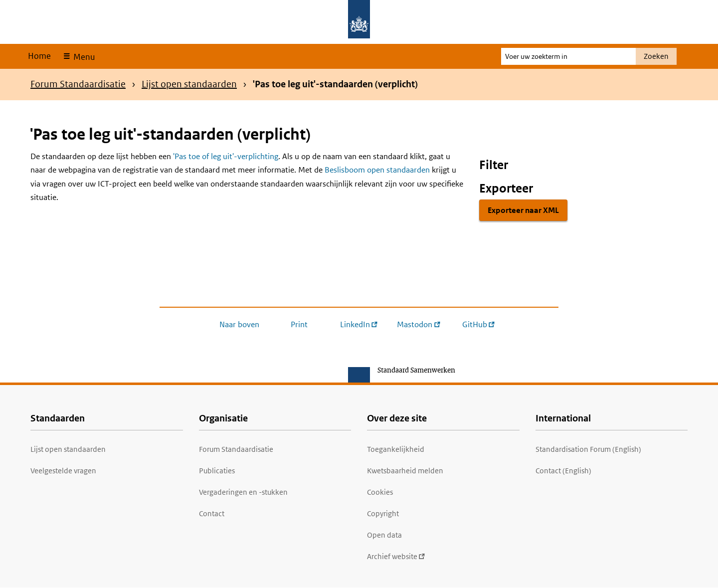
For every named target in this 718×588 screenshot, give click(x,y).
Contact (212, 513)
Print (299, 324)
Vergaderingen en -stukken (243, 492)
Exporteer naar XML (523, 210)
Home (39, 56)
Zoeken (656, 56)
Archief (396, 556)
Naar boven (239, 324)
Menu (83, 57)
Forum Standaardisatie (78, 84)
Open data (384, 535)
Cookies (380, 492)
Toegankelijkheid (396, 449)
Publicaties (217, 471)
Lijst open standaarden (189, 84)
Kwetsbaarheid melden (405, 471)
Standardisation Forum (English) (588, 449)
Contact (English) (563, 471)
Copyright (383, 513)
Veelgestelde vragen (63, 471)
